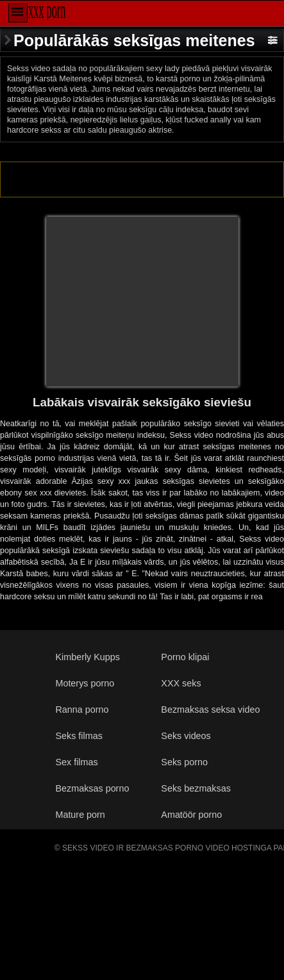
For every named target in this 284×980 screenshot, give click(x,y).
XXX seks (181, 683)
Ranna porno (82, 710)
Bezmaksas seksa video (210, 710)
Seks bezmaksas (196, 788)
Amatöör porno (191, 815)
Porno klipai (185, 657)
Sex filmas (76, 762)
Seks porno (184, 762)
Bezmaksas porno (92, 788)
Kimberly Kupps (88, 657)
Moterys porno (85, 683)
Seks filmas (79, 736)
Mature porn (80, 815)
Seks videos (186, 736)
